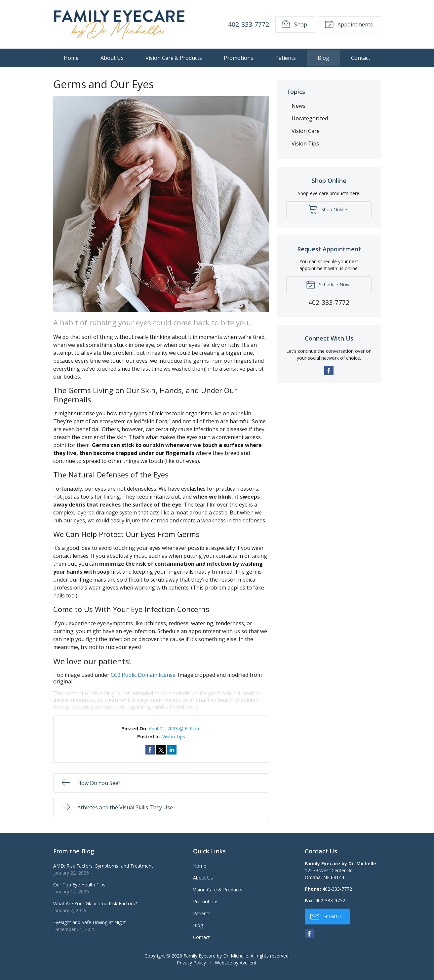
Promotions (238, 58)
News (298, 106)
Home (71, 58)
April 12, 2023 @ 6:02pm (175, 729)
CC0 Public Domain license (143, 675)
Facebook (329, 371)
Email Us (326, 916)
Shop (294, 24)
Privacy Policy (191, 963)
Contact (361, 58)
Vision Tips (174, 736)
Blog (323, 58)
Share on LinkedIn (172, 750)
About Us (112, 58)
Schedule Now (328, 284)
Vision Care (306, 131)
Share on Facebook (150, 750)
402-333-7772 (248, 24)
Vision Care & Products (174, 58)
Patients (286, 58)
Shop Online (328, 209)
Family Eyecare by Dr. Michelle (216, 956)
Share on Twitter (161, 750)
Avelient (248, 963)
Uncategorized (310, 118)
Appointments (349, 24)
